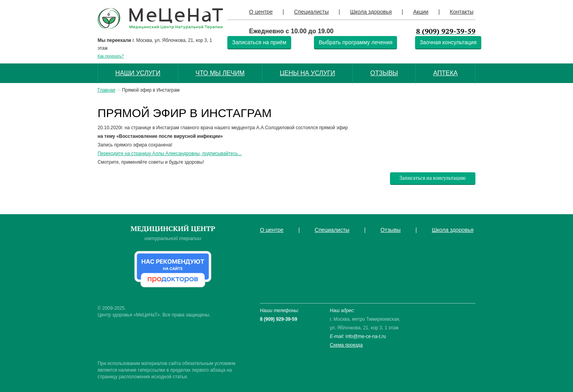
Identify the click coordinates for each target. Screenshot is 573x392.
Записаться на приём (259, 42)
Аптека (445, 73)
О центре (261, 12)
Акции (421, 12)
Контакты (461, 12)
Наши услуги (138, 73)
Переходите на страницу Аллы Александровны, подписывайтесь (168, 154)
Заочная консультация (448, 42)
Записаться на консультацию (432, 178)
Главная (106, 90)
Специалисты (311, 12)
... (240, 154)
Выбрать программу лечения (355, 42)
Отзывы (384, 73)
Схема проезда (346, 345)
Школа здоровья (371, 12)
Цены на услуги (307, 73)
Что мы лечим (220, 73)
